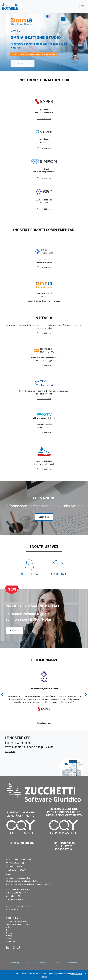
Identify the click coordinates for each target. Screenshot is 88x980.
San (8, 930)
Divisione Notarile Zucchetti (18, 924)
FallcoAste (11, 942)
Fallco (9, 939)
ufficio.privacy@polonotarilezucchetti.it (22, 881)
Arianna (9, 927)
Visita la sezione (44, 723)
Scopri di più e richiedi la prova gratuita (44, 301)
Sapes (9, 933)
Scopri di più (23, 63)
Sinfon (9, 936)
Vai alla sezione (44, 119)
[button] (7, 41)
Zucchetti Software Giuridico (18, 921)
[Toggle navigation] (83, 6)
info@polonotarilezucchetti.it (18, 878)
